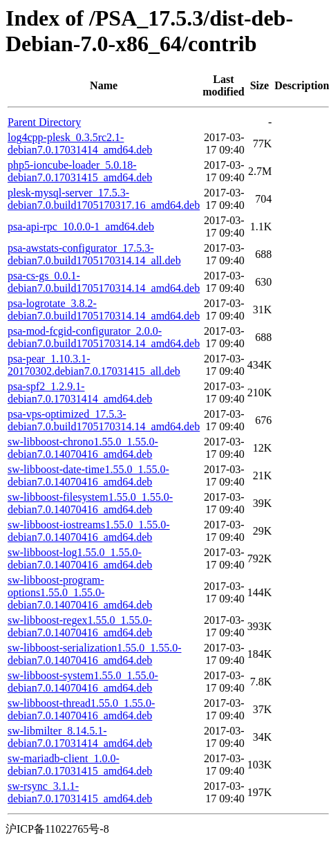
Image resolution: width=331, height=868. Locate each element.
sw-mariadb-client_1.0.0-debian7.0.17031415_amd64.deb (80, 765)
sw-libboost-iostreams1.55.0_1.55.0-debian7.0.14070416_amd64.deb (89, 531)
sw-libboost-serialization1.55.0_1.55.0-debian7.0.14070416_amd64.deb (95, 654)
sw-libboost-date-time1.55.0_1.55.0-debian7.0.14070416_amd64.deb (88, 475)
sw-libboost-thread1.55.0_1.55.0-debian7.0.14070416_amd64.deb (81, 709)
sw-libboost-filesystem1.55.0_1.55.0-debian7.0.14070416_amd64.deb (90, 503)
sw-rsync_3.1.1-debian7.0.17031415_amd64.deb (80, 792)
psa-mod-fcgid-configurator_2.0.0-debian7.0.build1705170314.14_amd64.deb (104, 337)
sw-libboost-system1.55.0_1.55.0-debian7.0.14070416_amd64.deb (83, 682)
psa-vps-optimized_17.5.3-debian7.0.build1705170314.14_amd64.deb (104, 420)
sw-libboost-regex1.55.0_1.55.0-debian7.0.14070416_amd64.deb (80, 626)
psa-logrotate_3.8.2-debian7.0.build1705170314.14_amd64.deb (104, 310)
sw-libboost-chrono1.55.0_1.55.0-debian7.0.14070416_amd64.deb (83, 448)
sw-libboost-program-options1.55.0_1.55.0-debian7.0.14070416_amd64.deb (80, 592)
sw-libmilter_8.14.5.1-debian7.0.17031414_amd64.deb (80, 737)
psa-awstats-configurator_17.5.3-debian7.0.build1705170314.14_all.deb (94, 254)
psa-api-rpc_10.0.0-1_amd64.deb (81, 227)
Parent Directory (44, 122)
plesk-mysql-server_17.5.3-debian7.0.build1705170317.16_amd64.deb (104, 199)
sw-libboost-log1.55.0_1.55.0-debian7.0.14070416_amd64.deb (80, 558)
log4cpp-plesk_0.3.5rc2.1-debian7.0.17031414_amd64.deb (80, 144)
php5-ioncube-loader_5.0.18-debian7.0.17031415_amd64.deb (80, 171)
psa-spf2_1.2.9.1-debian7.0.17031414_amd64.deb (80, 393)
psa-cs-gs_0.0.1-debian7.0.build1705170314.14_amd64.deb (104, 282)
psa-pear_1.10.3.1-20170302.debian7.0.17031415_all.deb (94, 365)
